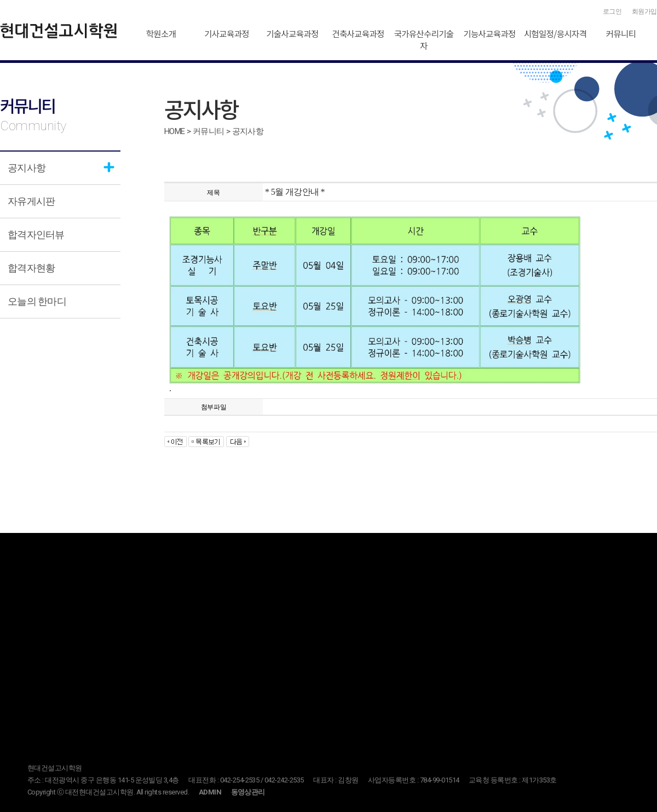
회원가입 (644, 11)
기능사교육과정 (489, 33)
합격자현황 (31, 268)
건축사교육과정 (358, 33)
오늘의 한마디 (37, 301)
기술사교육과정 (292, 33)
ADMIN (210, 792)
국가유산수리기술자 (423, 39)
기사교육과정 (227, 33)
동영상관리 (248, 792)
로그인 (612, 11)
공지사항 (27, 168)
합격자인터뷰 (36, 234)
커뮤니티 (621, 33)
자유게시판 (31, 201)
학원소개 (161, 33)
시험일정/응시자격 (555, 33)
